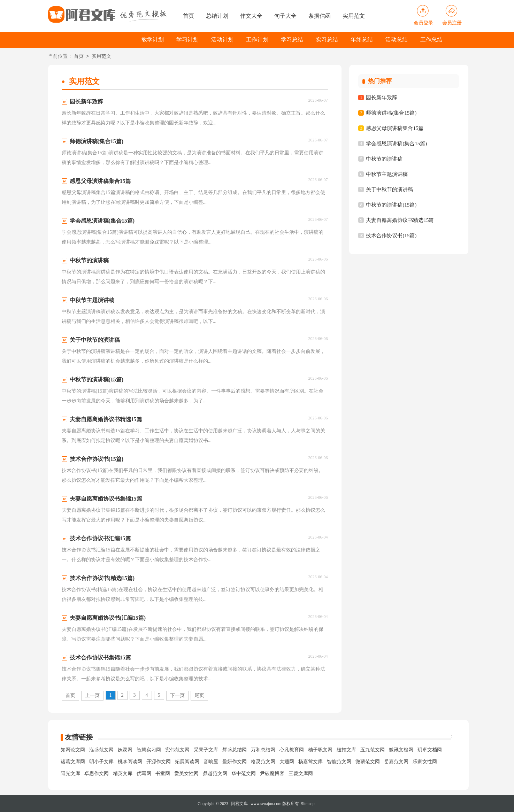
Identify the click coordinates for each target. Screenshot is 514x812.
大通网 (287, 762)
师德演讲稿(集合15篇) (391, 113)
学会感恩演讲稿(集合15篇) (396, 144)
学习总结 (292, 40)
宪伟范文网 (177, 750)
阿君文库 (239, 804)
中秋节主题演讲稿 (387, 174)
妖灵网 (125, 750)
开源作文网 (159, 762)
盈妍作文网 (235, 762)
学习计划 (187, 40)
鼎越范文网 (215, 774)
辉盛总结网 (235, 750)
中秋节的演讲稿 (384, 159)
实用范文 (354, 16)
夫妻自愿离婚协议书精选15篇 (400, 220)
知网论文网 (73, 750)
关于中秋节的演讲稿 (389, 190)
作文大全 (251, 16)
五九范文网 (373, 750)
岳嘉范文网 (396, 762)
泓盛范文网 (101, 750)
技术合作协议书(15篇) (391, 235)
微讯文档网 (401, 750)
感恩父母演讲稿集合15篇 (395, 128)
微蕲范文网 (368, 762)
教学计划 (153, 40)
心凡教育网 (292, 750)
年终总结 (362, 40)
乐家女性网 (425, 762)
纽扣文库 (346, 750)
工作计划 (257, 40)
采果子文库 (206, 750)
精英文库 (123, 774)
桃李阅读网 (130, 762)
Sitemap (308, 804)
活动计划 (222, 40)
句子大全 (285, 16)
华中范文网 (244, 774)
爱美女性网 (186, 774)
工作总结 (431, 40)
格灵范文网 (263, 762)
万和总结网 (263, 750)
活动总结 (397, 40)
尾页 (199, 695)
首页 (189, 16)
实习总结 (327, 40)
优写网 (144, 774)
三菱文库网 (301, 774)
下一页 (177, 695)
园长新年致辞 (382, 98)
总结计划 (217, 16)
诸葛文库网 (73, 762)
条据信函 (320, 16)
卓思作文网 (97, 774)
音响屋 (211, 762)
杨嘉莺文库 (310, 762)
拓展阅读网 (187, 762)
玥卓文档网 (430, 750)
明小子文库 (101, 762)
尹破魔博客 (272, 774)
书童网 (163, 774)
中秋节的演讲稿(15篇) (391, 205)
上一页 (92, 695)
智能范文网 (339, 762)
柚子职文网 (320, 750)
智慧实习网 (149, 750)
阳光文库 (70, 774)
